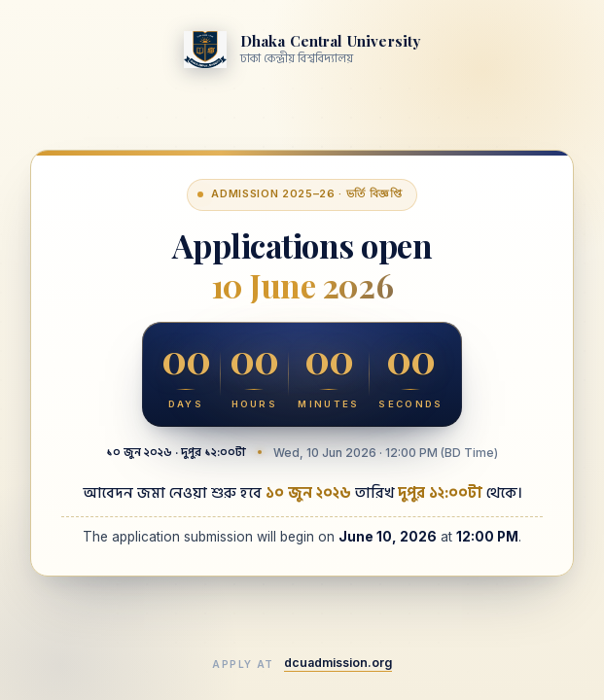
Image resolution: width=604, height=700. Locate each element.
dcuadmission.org (338, 663)
